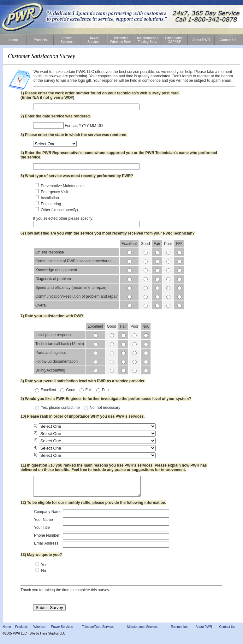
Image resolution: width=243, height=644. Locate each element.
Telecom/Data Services (98, 631)
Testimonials (179, 631)
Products (21, 631)
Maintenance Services (143, 631)
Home (7, 631)
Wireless (39, 631)
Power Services (62, 631)
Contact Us (227, 631)
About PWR (204, 631)
